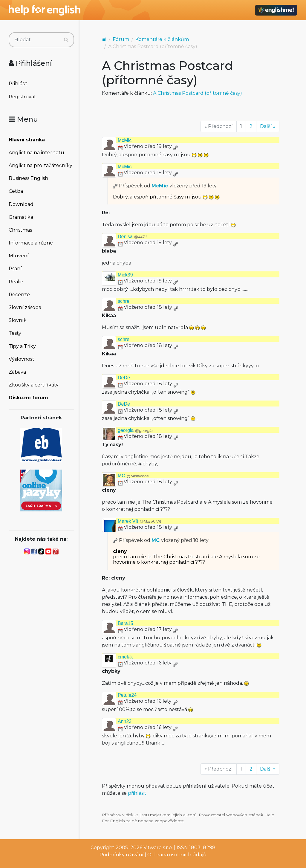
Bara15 (126, 623)
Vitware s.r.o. (158, 848)
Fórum (121, 39)
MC (133, 476)
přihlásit (137, 793)
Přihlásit (18, 84)
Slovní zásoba (25, 307)
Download (21, 204)
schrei (124, 301)
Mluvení (19, 256)
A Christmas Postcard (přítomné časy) (198, 93)
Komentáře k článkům (162, 39)
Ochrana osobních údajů (177, 855)
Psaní (15, 269)
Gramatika (21, 217)
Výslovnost (22, 359)
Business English (28, 178)
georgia (135, 430)
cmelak (125, 657)
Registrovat (22, 97)
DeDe (124, 378)
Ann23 (125, 721)
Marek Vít (139, 521)
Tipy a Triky (22, 346)
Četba (16, 191)
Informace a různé (31, 243)
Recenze (19, 295)
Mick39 (125, 275)
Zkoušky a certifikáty (34, 385)
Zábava (17, 372)
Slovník (18, 320)
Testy (15, 333)
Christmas (20, 230)
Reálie (16, 282)
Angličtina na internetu (36, 153)
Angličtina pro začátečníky (40, 165)
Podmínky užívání (121, 855)
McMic (125, 140)
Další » (268, 126)
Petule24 (127, 695)
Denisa (132, 237)
